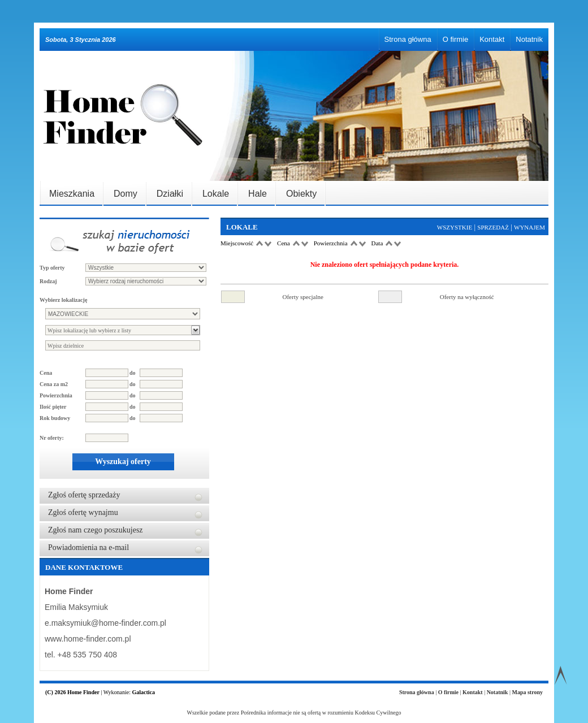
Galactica (143, 692)
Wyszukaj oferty (123, 462)
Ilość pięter (53, 407)
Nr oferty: (52, 438)
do (133, 373)
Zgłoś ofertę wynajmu (83, 512)
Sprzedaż (493, 227)
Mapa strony (527, 692)
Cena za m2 (54, 384)
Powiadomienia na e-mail (88, 547)
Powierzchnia (56, 395)
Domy (126, 194)
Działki (170, 194)
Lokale (216, 194)
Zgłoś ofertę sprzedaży (84, 495)
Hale (258, 194)
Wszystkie (455, 227)
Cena (46, 373)
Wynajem (529, 227)
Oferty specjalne (303, 297)
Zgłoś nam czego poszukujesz (96, 530)
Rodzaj (48, 281)
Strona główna (408, 39)
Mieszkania (72, 194)
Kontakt (492, 39)
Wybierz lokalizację (63, 300)
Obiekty (301, 194)
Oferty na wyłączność (467, 297)
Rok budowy (55, 418)
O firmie (456, 39)
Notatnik (529, 39)
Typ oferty (52, 268)
